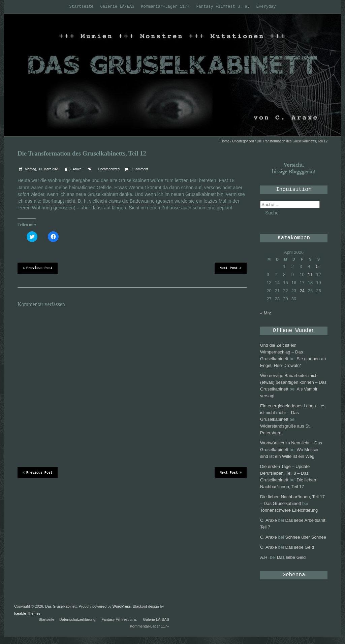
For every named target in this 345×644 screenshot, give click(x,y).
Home (225, 141)
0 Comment (139, 169)
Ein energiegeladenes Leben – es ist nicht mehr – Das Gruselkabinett (293, 413)
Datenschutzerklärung (77, 619)
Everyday (266, 7)
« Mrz (266, 313)
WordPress (122, 606)
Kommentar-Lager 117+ (165, 7)
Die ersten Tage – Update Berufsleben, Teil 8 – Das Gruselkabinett (285, 473)
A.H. (264, 557)
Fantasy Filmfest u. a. (223, 7)
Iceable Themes (27, 613)
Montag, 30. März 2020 (42, 169)
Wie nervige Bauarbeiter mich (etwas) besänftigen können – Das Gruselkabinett (293, 382)
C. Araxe (75, 169)
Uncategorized (243, 141)
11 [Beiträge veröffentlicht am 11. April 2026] (310, 275)
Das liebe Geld (299, 547)
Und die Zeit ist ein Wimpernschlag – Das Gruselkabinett (281, 352)
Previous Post (38, 268)
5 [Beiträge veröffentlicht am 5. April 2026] (317, 266)
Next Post (231, 268)
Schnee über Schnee (305, 537)
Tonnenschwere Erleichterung (289, 510)
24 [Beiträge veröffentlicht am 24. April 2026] (302, 291)
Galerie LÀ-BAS (117, 7)
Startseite (82, 7)
